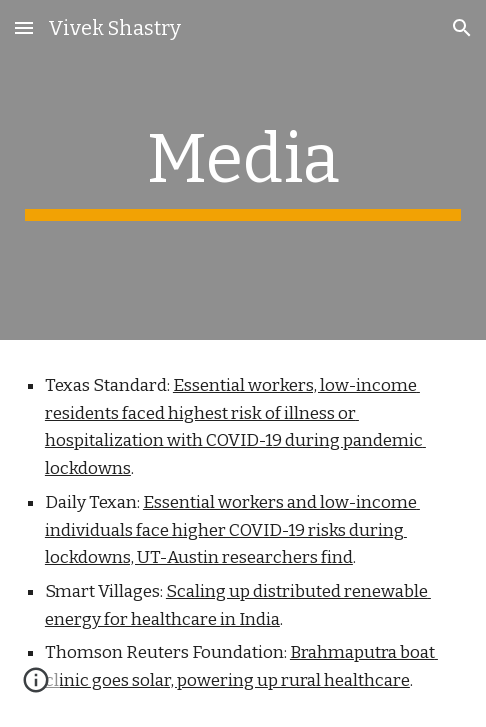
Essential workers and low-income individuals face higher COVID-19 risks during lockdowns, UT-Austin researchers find (232, 530)
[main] (243, 170)
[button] (24, 27)
